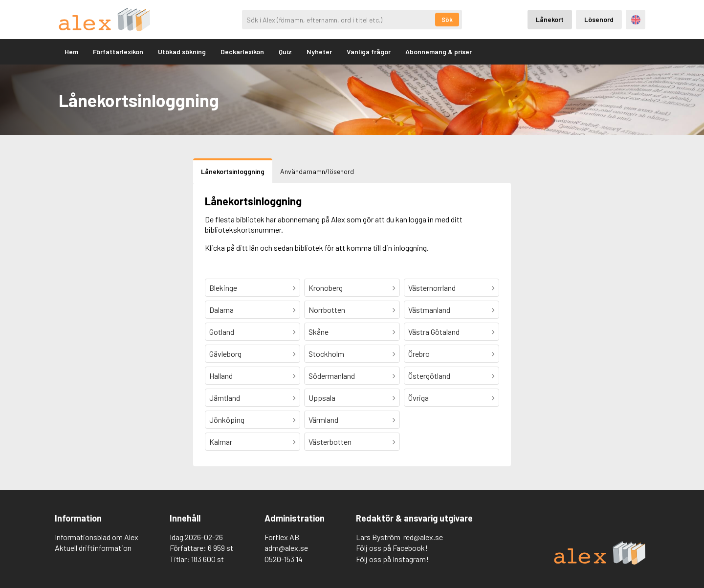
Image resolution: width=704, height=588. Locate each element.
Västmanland (429, 310)
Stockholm (326, 354)
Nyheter (319, 52)
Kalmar (221, 442)
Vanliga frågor (369, 52)
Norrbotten (327, 310)
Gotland (222, 332)
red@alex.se (423, 537)
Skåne (319, 332)
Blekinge (223, 288)
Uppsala (322, 398)
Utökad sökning (182, 52)
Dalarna (221, 310)
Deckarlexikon (242, 52)
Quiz (285, 52)
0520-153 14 (284, 559)
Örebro (419, 354)
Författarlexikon (118, 52)
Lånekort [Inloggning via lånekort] (550, 19)
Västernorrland (432, 288)
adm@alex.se (286, 548)
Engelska (636, 20)
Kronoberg (326, 288)
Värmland (323, 420)
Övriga (418, 398)
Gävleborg (225, 354)
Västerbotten (330, 442)
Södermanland (332, 376)
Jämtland (225, 398)
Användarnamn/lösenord (317, 171)
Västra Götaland (434, 332)
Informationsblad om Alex (97, 537)
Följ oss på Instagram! (392, 559)
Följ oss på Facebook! (392, 548)
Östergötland (429, 376)
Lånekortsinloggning (233, 171)
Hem (71, 52)
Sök (447, 20)
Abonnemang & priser (439, 52)
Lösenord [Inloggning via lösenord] (599, 19)
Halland (221, 376)
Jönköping (227, 420)
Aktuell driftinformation (93, 548)
